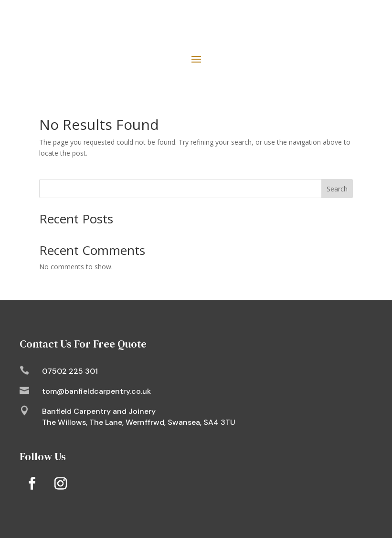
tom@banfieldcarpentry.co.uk (96, 391)
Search (337, 189)
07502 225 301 (70, 371)
